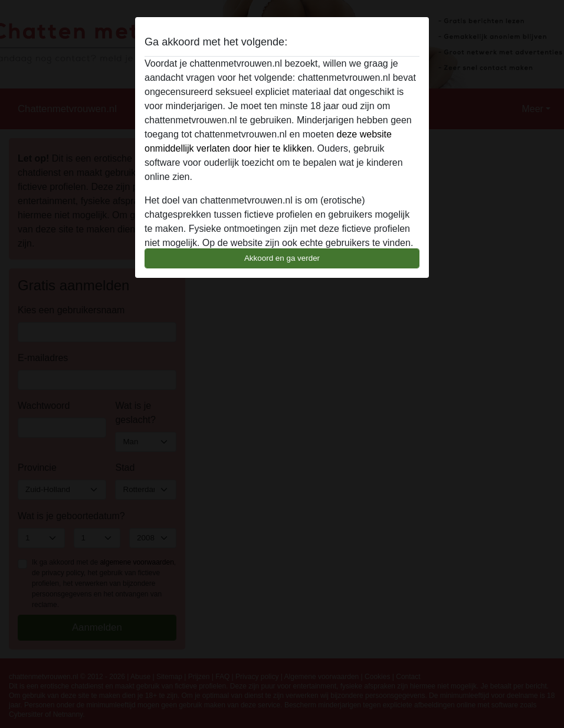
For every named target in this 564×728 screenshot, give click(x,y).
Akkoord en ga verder (282, 258)
